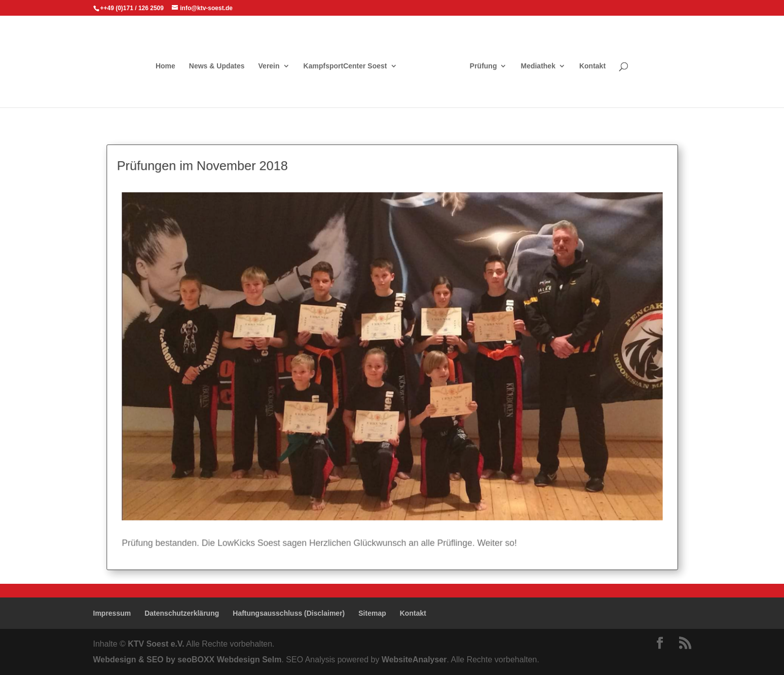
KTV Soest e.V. (156, 644)
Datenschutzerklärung (182, 613)
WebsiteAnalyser (414, 660)
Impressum (112, 613)
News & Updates (217, 66)
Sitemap (372, 613)
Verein (269, 66)
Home (165, 66)
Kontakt (592, 66)
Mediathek (538, 66)
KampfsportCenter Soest (345, 66)
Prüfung (483, 66)
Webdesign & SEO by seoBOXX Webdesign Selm (188, 660)
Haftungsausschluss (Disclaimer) (289, 613)
